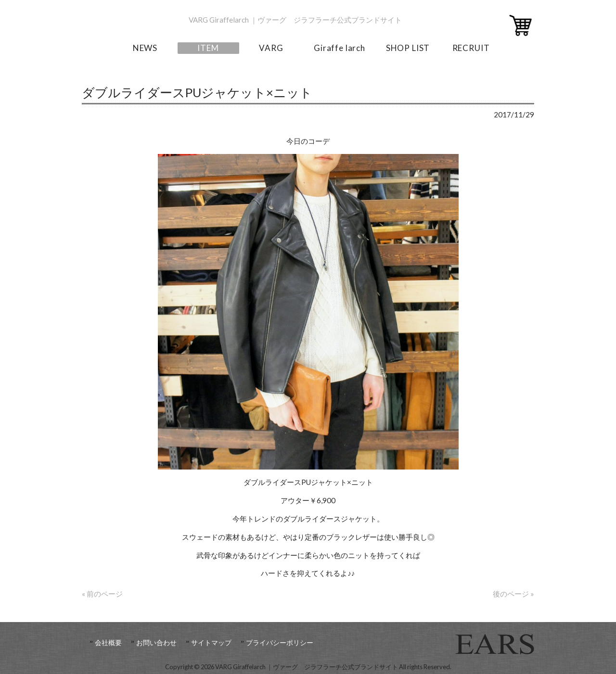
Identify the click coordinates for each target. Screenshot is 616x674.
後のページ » (513, 594)
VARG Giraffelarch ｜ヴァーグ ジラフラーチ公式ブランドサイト (295, 20)
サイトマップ (211, 642)
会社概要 (108, 642)
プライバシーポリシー (280, 642)
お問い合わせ (156, 642)
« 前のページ (102, 594)
